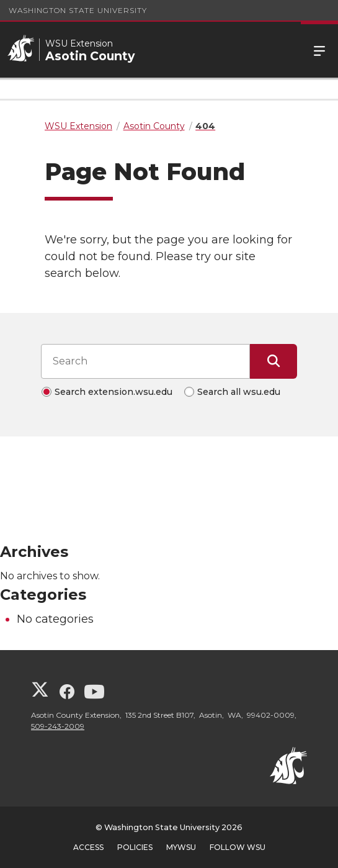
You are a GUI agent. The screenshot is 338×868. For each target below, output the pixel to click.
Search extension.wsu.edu (113, 392)
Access (88, 847)
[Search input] (145, 361)
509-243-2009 (58, 726)
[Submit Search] (274, 361)
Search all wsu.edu (239, 392)
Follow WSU (238, 847)
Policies (135, 847)
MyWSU (181, 847)
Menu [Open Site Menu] (319, 50)
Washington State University (78, 10)
